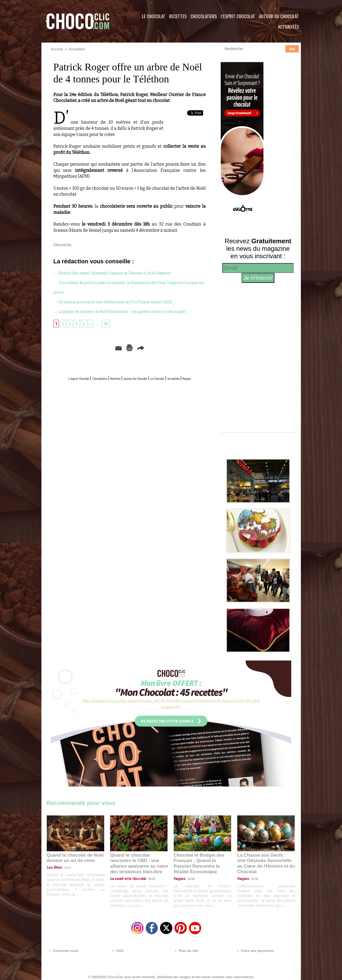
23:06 (189, 877)
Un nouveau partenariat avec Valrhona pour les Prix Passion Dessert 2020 (122, 301)
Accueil (57, 49)
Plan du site (186, 948)
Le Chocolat (154, 16)
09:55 (147, 872)
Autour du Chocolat (279, 16)
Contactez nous (63, 948)
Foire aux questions (253, 948)
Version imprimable (138, 356)
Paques (142, 393)
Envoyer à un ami (88, 356)
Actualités (288, 27)
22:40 (253, 872)
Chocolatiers (204, 16)
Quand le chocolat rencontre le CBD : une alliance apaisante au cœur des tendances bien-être (138, 860)
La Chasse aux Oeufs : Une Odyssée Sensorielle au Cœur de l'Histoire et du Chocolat (264, 860)
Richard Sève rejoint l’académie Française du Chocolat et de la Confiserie (122, 272)
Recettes (178, 16)
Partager (179, 356)
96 (108, 332)
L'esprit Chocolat (238, 16)
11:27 (65, 867)
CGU (118, 948)
